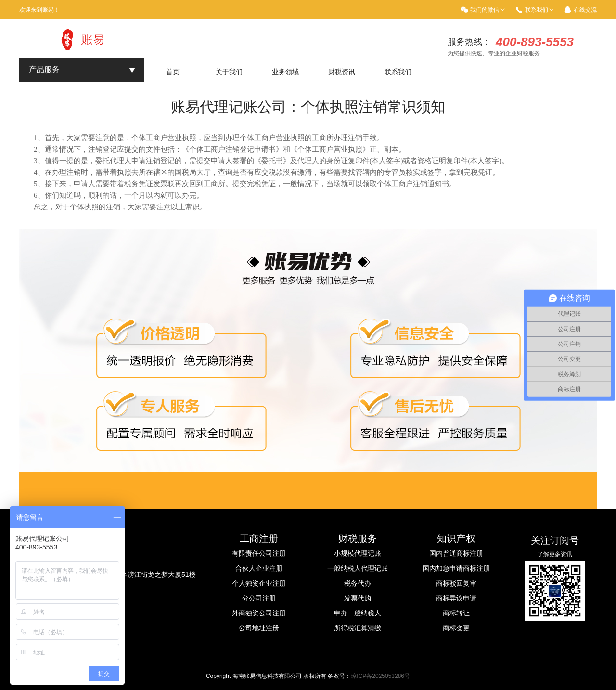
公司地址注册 (259, 628)
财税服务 (358, 538)
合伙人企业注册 (259, 568)
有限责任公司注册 (259, 553)
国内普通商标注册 (456, 553)
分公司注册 (259, 598)
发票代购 (358, 598)
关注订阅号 (555, 540)
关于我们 (229, 72)
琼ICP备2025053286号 (380, 676)
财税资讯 (342, 72)
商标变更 (456, 628)
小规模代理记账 (358, 553)
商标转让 (456, 613)
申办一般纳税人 (358, 613)
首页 (173, 72)
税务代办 (358, 583)
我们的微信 (485, 10)
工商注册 (259, 538)
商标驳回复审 (456, 583)
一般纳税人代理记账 (358, 568)
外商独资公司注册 (259, 613)
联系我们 (537, 10)
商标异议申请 (456, 598)
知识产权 (456, 538)
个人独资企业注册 (259, 583)
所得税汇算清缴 (358, 628)
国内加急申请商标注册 (456, 568)
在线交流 (585, 10)
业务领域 (285, 72)
